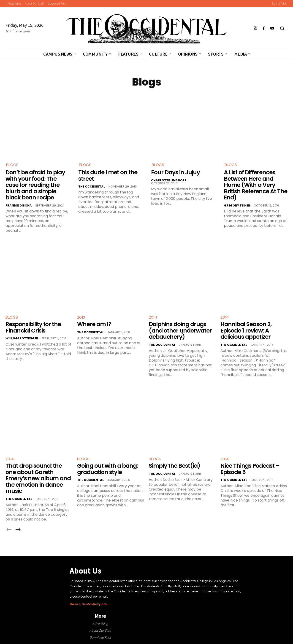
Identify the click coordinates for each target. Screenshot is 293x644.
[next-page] (18, 530)
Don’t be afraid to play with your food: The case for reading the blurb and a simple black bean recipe (35, 185)
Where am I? (94, 324)
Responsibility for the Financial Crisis (33, 327)
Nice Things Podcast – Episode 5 (250, 469)
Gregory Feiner (237, 205)
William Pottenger (22, 338)
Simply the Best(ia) (174, 466)
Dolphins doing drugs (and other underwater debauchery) (180, 330)
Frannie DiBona (19, 205)
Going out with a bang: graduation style (107, 469)
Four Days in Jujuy (175, 172)
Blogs (12, 165)
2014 (153, 317)
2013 (81, 317)
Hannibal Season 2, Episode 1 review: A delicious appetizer (246, 330)
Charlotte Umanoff (169, 180)
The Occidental (92, 186)
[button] (282, 28)
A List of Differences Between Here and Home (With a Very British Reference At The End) (256, 185)
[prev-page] (9, 530)
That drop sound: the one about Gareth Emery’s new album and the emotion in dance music (38, 478)
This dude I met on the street (108, 176)
